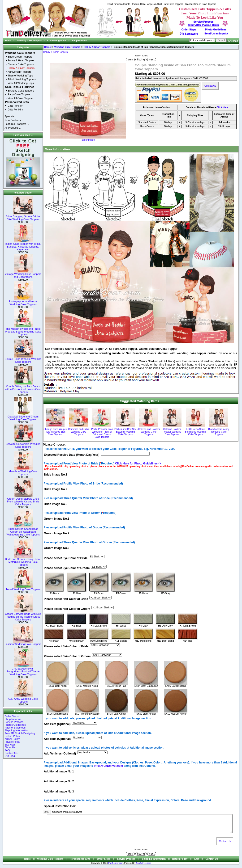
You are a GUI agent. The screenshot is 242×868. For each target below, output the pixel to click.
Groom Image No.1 (57, 519)
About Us (10, 747)
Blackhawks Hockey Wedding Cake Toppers (219, 432)
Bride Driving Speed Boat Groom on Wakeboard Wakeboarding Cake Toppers (23, 531)
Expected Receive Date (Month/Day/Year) (72, 455)
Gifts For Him (15, 110)
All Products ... (13, 128)
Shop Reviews (80, 40)
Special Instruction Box (60, 806)
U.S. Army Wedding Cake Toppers (23, 699)
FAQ (7, 750)
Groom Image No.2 (57, 534)
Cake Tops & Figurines (20, 87)
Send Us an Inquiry (216, 34)
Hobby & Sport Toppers (97, 47)
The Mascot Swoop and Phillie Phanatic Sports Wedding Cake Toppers (23, 330)
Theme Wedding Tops (20, 76)
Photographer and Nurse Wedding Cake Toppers (23, 302)
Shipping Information (16, 730)
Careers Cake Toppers (21, 64)
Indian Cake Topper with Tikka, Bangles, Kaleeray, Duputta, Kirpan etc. (23, 245)
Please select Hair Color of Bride (66, 599)
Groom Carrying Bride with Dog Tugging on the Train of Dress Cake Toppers (23, 615)
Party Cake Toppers (19, 94)
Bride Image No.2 (56, 489)
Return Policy (12, 736)
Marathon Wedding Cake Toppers (23, 472)
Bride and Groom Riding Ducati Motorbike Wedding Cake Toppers (23, 561)
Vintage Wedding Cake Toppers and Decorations (23, 274)
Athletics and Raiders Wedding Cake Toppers (149, 432)
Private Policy (12, 742)
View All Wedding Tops (21, 83)
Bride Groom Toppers (20, 57)
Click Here (222, 107)
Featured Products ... (17, 124)
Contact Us (11, 753)
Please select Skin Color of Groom (67, 657)
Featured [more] (23, 193)
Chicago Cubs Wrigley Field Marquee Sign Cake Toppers (55, 432)
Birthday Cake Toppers (21, 91)
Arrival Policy (12, 739)
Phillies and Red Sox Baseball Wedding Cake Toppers (125, 432)
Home (8, 40)
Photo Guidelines (216, 29)
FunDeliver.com (116, 867)
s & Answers (189, 34)
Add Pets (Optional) (57, 724)
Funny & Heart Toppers (21, 60)
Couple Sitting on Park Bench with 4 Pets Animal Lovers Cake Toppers (23, 388)
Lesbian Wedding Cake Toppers (23, 643)
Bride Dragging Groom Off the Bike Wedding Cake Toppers (23, 217)
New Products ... (14, 120)
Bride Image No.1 (56, 475)
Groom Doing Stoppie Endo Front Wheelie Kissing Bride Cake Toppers (23, 500)
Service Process (14, 722)
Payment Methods (15, 728)
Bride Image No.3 (56, 504)
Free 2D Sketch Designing (20, 733)
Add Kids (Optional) (57, 739)
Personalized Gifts (17, 102)
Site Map (233, 41)
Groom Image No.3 (57, 548)
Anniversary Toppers (19, 72)
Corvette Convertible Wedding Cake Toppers (23, 444)
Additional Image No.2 (59, 782)
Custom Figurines (57, 40)
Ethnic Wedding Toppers (22, 79)
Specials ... (11, 116)
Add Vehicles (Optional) (60, 754)
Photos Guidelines (15, 725)
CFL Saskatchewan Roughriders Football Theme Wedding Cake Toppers (23, 670)
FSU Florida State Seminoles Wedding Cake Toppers (196, 432)
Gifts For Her (15, 106)
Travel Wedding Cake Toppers (23, 588)
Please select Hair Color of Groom (67, 609)
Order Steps (189, 29)
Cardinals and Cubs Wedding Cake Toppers (78, 432)
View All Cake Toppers (20, 98)
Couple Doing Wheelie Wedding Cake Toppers (23, 359)
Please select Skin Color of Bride (66, 646)
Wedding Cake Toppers (29, 40)
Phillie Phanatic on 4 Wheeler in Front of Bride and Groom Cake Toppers (102, 433)
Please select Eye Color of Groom (67, 568)
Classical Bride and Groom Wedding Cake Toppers (23, 417)
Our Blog (10, 756)
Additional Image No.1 (59, 772)
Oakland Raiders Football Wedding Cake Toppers (172, 432)
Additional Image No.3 (59, 792)
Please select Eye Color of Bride (66, 558)
